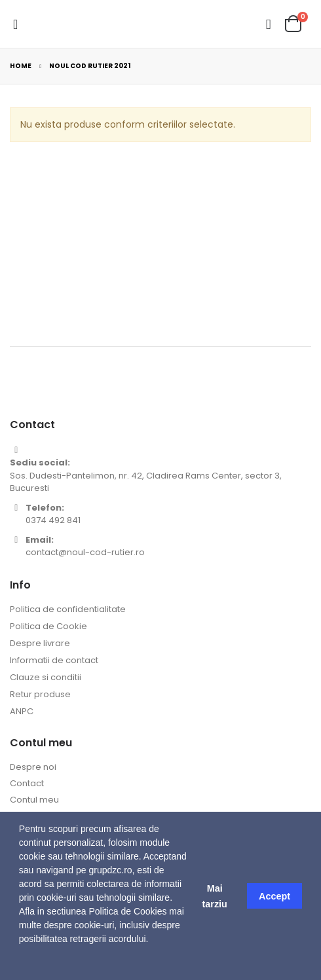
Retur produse (40, 694)
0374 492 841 (53, 520)
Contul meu (34, 800)
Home (21, 66)
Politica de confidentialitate (68, 609)
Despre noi (33, 767)
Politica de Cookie (48, 626)
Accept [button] (274, 896)
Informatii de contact (54, 660)
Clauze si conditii (46, 677)
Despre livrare (40, 643)
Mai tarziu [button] (214, 896)
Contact (27, 783)
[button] (21, 964)
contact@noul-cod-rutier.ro (85, 552)
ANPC (22, 711)
